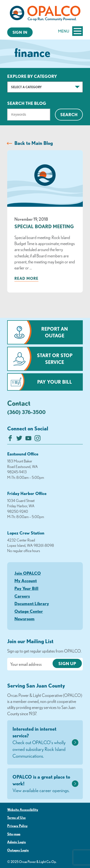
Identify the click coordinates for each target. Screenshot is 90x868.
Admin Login (17, 842)
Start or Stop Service (55, 359)
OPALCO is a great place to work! (41, 784)
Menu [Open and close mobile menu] (70, 31)
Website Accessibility (23, 810)
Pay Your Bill (55, 382)
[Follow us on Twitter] (19, 439)
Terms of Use (16, 818)
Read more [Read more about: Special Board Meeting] (26, 278)
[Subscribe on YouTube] (28, 439)
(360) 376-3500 (26, 412)
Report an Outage (55, 332)
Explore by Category (32, 76)
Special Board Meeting (44, 226)
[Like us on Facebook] (10, 439)
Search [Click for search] (69, 114)
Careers (22, 596)
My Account (26, 581)
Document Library (32, 603)
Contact (19, 403)
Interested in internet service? (41, 743)
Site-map (14, 834)
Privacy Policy (17, 826)
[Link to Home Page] (45, 14)
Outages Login (18, 850)
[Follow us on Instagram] (38, 439)
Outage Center (29, 611)
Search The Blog (27, 103)
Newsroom (24, 619)
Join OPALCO (28, 573)
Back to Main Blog (34, 143)
